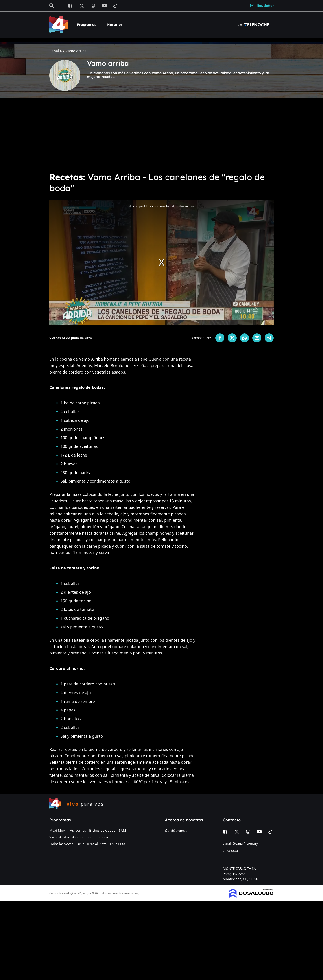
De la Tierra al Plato (92, 844)
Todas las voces (61, 844)
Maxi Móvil (58, 830)
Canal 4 (56, 51)
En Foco (102, 837)
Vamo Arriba (59, 837)
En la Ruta (118, 844)
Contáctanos (176, 831)
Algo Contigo (82, 837)
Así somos (78, 830)
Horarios (115, 25)
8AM (122, 830)
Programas (86, 25)
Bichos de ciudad (102, 830)
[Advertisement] (161, 135)
